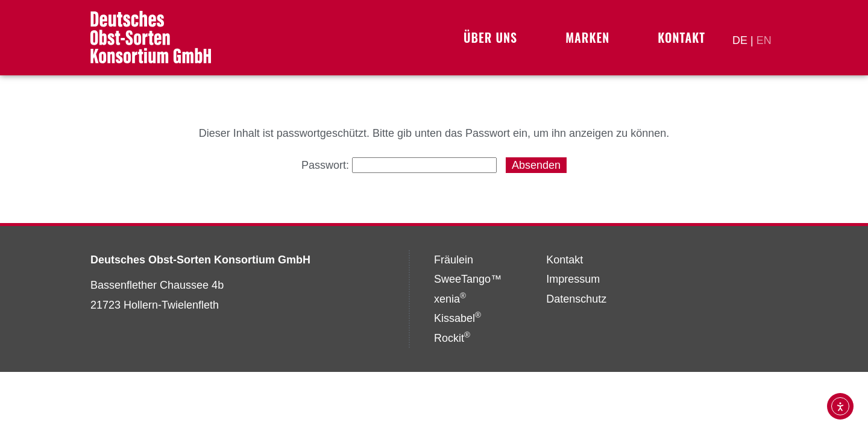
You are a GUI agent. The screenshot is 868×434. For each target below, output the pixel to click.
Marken (590, 37)
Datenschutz (576, 299)
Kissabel (458, 318)
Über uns (493, 37)
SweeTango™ (468, 279)
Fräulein (454, 260)
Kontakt (681, 37)
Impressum (573, 279)
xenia (450, 299)
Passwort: (399, 165)
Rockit (452, 338)
